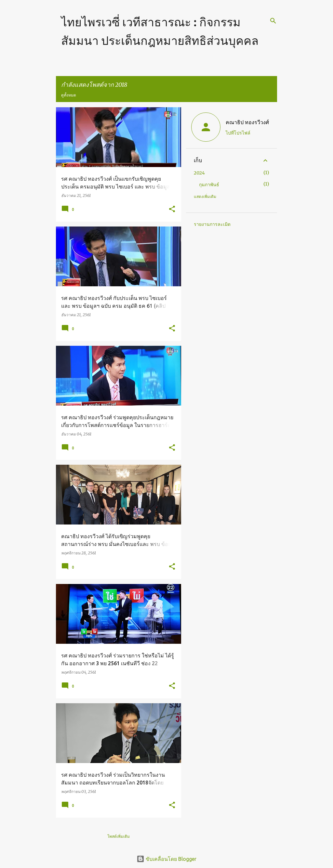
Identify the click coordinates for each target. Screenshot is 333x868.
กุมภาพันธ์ (209, 185)
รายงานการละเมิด (212, 224)
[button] (172, 209)
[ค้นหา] (273, 21)
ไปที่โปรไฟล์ (238, 133)
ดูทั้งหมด (69, 95)
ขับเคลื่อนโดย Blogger (166, 859)
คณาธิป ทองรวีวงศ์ (247, 122)
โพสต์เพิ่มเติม (119, 836)
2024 (199, 173)
